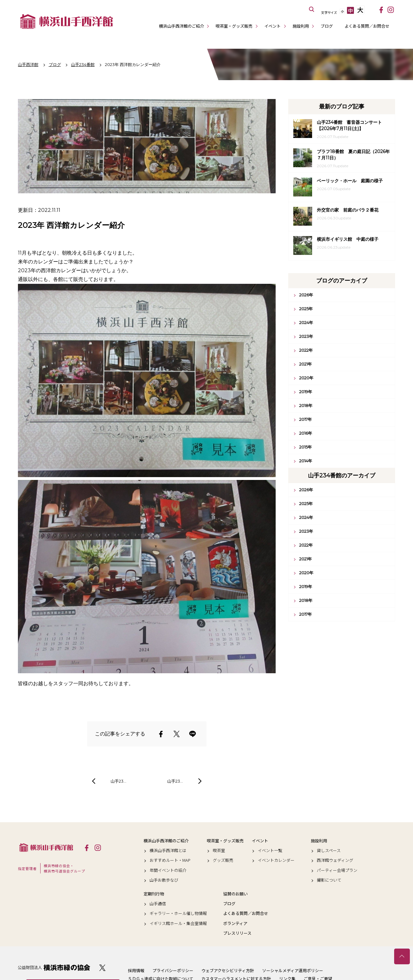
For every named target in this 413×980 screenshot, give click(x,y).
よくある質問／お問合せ (367, 26)
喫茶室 (219, 851)
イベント (273, 26)
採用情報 (136, 970)
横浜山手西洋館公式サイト (67, 21)
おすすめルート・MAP (170, 860)
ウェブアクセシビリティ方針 (228, 970)
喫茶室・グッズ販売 (234, 26)
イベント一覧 (270, 851)
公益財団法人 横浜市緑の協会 (54, 968)
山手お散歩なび (164, 880)
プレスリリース (237, 933)
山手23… (118, 781)
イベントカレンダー (276, 860)
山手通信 (158, 904)
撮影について (329, 880)
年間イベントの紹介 (168, 870)
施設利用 (301, 26)
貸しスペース (329, 851)
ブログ (327, 26)
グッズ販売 (223, 860)
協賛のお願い (235, 894)
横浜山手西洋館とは (168, 851)
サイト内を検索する (312, 9)
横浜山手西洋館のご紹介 (182, 26)
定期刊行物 (154, 894)
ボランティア (235, 923)
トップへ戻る (402, 956)
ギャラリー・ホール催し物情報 (178, 913)
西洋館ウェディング (335, 860)
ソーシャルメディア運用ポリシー (293, 970)
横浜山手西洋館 (46, 847)
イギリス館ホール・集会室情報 (178, 923)
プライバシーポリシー (173, 970)
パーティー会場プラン (337, 870)
